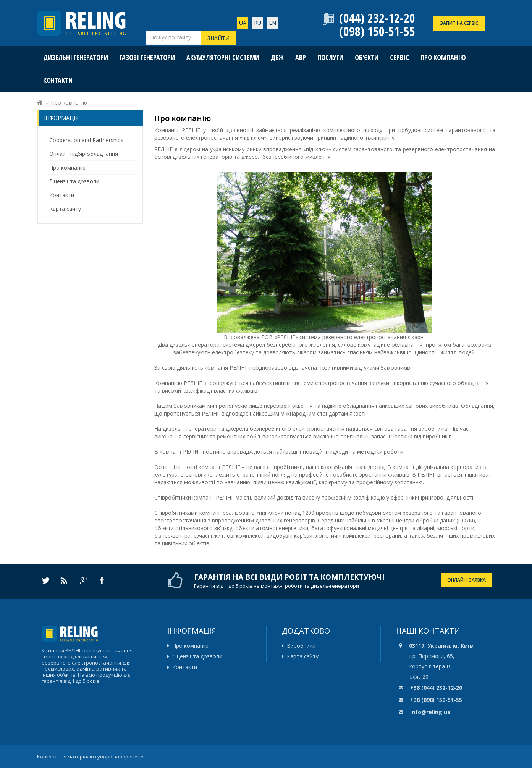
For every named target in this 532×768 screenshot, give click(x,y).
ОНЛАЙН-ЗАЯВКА (467, 580)
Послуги (330, 57)
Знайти (218, 38)
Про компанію (443, 57)
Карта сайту (65, 209)
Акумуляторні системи (223, 57)
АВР (301, 57)
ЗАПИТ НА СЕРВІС (459, 23)
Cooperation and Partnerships (86, 140)
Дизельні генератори (76, 57)
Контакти (58, 80)
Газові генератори (147, 57)
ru (258, 23)
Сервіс (399, 57)
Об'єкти (367, 57)
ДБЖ (277, 57)
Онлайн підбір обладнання (84, 154)
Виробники (301, 646)
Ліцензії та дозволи (74, 181)
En (272, 23)
